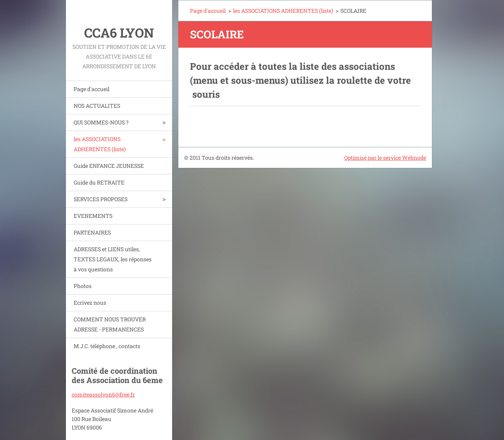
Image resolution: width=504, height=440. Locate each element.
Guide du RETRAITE (99, 182)
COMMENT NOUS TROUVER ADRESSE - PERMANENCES (110, 324)
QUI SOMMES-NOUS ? (101, 122)
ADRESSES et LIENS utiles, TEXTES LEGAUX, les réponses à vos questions (113, 259)
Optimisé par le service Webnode (385, 158)
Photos (83, 286)
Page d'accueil (91, 89)
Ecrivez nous (90, 303)
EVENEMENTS (93, 216)
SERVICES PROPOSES (101, 199)
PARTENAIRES (92, 232)
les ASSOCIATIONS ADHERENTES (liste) (100, 144)
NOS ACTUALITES (97, 106)
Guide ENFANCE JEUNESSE (109, 166)
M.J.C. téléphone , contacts (107, 346)
